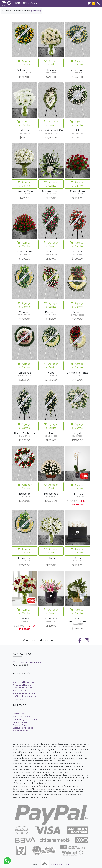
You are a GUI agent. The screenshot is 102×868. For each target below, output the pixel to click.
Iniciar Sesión (19, 714)
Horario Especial (21, 691)
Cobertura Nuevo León (24, 682)
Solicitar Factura (21, 731)
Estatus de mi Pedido (23, 728)
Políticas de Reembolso (24, 696)
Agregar (25, 63)
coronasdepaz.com (59, 864)
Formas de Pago (21, 722)
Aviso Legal (18, 699)
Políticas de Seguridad (24, 693)
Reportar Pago (20, 725)
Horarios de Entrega (23, 688)
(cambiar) (36, 11)
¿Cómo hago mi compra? (25, 719)
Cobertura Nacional (22, 685)
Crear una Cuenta (21, 717)
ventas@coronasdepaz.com (28, 662)
